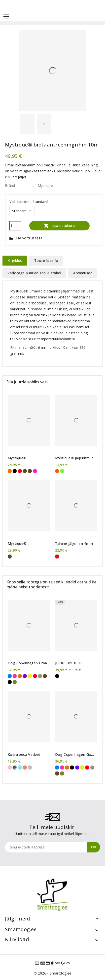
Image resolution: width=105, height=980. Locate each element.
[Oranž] (10, 471)
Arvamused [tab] (83, 273)
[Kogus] (15, 226)
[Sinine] (10, 676)
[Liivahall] (40, 676)
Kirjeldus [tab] (15, 260)
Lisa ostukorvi (59, 226)
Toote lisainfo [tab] (46, 260)
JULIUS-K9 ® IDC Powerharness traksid (74, 663)
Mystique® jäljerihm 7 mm (74, 458)
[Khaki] (25, 471)
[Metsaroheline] (15, 682)
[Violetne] (25, 676)
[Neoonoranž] (57, 471)
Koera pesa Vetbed (24, 755)
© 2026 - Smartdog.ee (53, 973)
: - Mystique (43, 185)
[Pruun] (30, 471)
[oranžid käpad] (25, 768)
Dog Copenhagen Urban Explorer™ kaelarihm (28, 663)
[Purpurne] (35, 471)
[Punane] (20, 471)
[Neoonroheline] (62, 471)
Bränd (10, 185)
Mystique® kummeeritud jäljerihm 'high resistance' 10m (27, 544)
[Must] (15, 471)
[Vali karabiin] (22, 211)
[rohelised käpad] (15, 768)
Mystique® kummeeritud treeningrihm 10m (23, 458)
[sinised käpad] (20, 768)
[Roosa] (15, 676)
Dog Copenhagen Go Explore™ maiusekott (73, 755)
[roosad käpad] (10, 768)
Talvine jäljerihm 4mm (74, 544)
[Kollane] (30, 676)
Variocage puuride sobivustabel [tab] (34, 273)
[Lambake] (30, 768)
